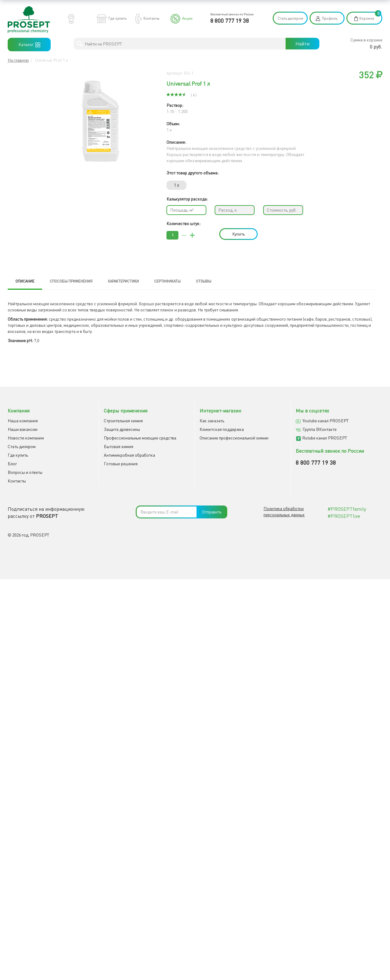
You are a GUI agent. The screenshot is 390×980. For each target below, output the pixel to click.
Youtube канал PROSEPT (326, 421)
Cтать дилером (22, 447)
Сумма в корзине (366, 40)
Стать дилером (290, 18)
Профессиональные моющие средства (140, 438)
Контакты (151, 18)
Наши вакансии (23, 429)
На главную (18, 60)
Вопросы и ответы (25, 472)
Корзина (367, 18)
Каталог (29, 45)
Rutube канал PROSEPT (325, 438)
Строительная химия (123, 421)
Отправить (212, 512)
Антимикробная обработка (129, 455)
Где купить (117, 18)
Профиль (330, 18)
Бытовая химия (119, 447)
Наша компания (23, 421)
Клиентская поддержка (222, 429)
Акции (187, 18)
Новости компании (26, 438)
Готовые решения (121, 464)
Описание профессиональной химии (234, 438)
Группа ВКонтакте (320, 429)
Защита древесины (122, 429)
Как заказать (212, 421)
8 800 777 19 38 (230, 21)
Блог (12, 464)
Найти (302, 44)
